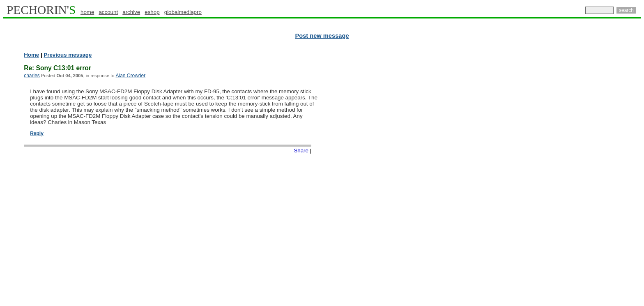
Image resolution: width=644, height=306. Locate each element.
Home (31, 55)
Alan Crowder (131, 76)
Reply (37, 133)
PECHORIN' (41, 10)
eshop (152, 12)
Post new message (322, 36)
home (87, 12)
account (108, 12)
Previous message (68, 55)
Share (301, 151)
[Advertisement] (605, 177)
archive (131, 12)
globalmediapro (183, 12)
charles (32, 76)
